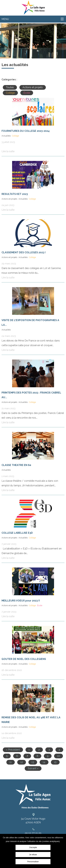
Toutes (10, 87)
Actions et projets (33, 87)
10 (58, 756)
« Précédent (13, 750)
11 (11, 762)
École (27, 93)
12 (22, 762)
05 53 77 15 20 (33, 833)
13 (33, 762)
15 (55, 762)
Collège (10, 93)
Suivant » (33, 768)
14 (44, 762)
